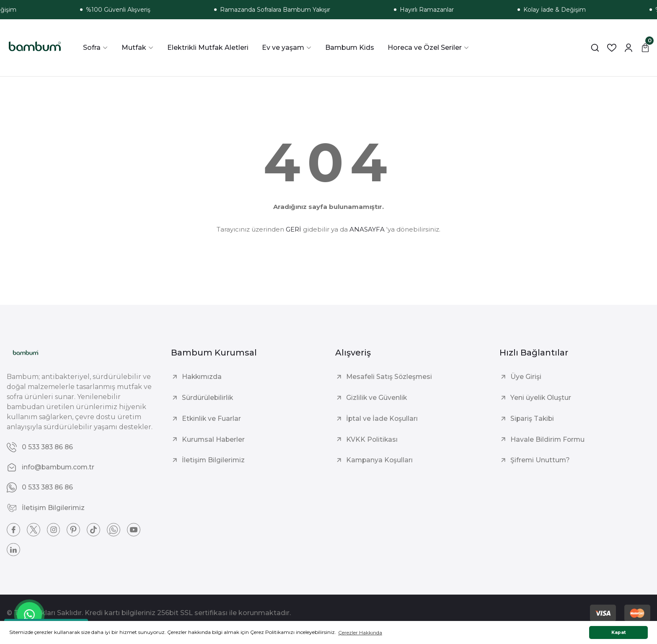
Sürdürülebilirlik (208, 398)
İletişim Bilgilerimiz (214, 460)
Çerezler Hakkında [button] (360, 632)
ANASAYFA (367, 229)
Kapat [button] (619, 632)
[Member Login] (629, 48)
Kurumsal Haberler (214, 439)
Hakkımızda (202, 377)
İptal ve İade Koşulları (382, 419)
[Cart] (645, 48)
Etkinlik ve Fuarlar (212, 419)
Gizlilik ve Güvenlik (377, 398)
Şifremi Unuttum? (541, 460)
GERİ (294, 229)
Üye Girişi (526, 377)
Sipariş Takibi (533, 419)
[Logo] (35, 48)
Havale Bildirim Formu (548, 439)
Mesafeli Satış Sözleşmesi (390, 377)
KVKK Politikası (372, 439)
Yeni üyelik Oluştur (541, 398)
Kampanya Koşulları (380, 460)
